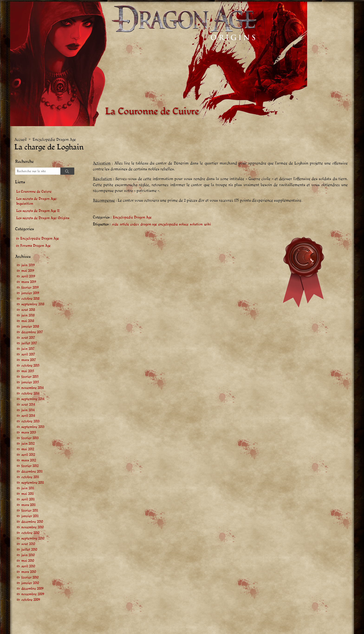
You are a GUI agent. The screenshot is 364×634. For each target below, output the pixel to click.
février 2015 (30, 377)
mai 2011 (28, 494)
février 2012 (30, 466)
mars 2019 (29, 282)
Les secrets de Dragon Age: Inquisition (37, 201)
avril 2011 (28, 499)
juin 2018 (28, 315)
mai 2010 (28, 561)
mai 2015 (28, 371)
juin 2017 (28, 349)
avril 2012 (28, 455)
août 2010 (28, 544)
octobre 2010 (30, 533)
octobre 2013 (30, 421)
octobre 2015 (30, 366)
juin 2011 (28, 488)
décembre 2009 (32, 589)
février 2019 (30, 287)
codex (135, 225)
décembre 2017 (32, 332)
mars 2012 (29, 460)
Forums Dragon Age (35, 246)
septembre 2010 (33, 538)
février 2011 (30, 511)
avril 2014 (28, 416)
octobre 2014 (30, 393)
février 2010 (30, 577)
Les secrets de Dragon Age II (38, 211)
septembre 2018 (33, 304)
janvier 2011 (30, 516)
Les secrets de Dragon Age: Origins (43, 218)
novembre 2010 (32, 527)
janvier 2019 (30, 293)
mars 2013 (29, 432)
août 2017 (28, 338)
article (124, 225)
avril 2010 (28, 566)
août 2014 (28, 405)
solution (196, 225)
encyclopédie (168, 225)
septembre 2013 (33, 427)
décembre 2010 (32, 522)
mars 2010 (29, 572)
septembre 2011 (33, 483)
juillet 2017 (29, 343)
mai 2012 (28, 449)
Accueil (21, 140)
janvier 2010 (30, 583)
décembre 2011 (32, 471)
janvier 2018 (30, 327)
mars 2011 (28, 505)
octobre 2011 (30, 477)
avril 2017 (28, 354)
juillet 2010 (29, 550)
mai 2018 (28, 321)
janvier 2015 (30, 382)
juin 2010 (28, 555)
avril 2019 (28, 276)
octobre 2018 (30, 299)
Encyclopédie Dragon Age (54, 140)
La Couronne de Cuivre (34, 192)
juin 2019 (28, 265)
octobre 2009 (31, 600)
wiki (208, 225)
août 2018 (28, 310)
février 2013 (30, 438)
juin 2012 (28, 444)
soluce (184, 225)
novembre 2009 (33, 594)
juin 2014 (28, 410)
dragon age (149, 225)
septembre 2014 (33, 399)
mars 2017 (29, 360)
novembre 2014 (32, 388)
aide (115, 225)
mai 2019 (28, 271)
